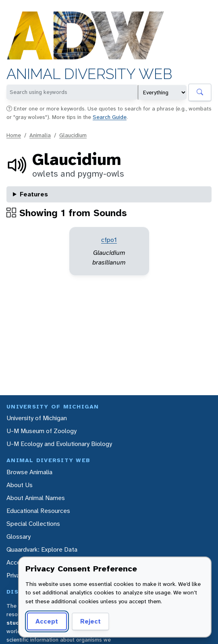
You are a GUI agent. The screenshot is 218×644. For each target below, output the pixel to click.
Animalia (40, 135)
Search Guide (110, 117)
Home (14, 135)
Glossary (19, 537)
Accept (47, 621)
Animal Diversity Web (89, 74)
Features (34, 194)
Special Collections (33, 524)
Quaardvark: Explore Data (42, 549)
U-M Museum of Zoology (42, 431)
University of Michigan (37, 418)
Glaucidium (73, 135)
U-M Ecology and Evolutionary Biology (59, 444)
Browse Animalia (29, 472)
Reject (90, 621)
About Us (20, 485)
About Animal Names (36, 498)
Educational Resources (38, 511)
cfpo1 (109, 240)
